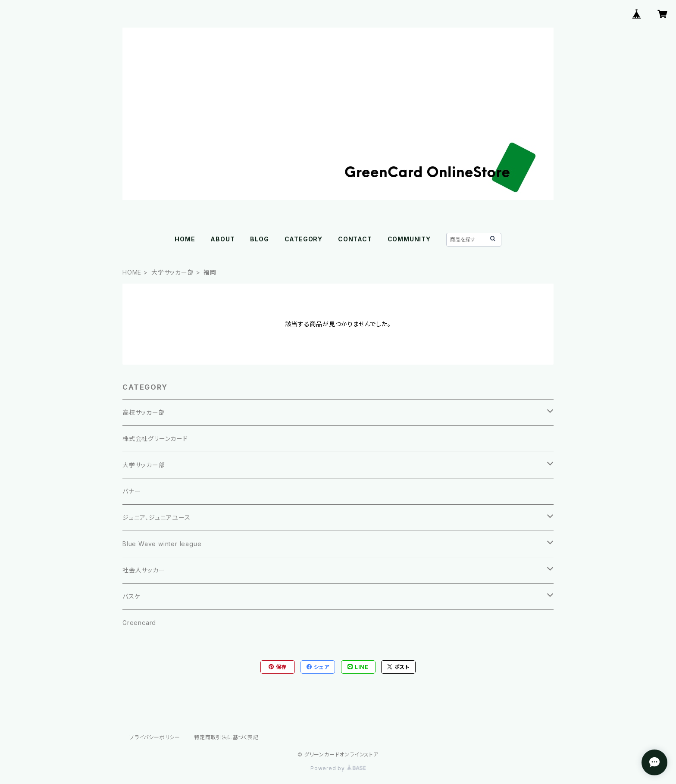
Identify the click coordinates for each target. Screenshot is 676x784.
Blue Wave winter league (162, 544)
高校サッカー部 (144, 412)
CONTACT (355, 239)
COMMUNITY (409, 239)
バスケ (131, 596)
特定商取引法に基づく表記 (226, 737)
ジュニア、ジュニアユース (156, 517)
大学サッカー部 (173, 272)
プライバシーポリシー (155, 737)
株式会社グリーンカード (155, 439)
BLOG (259, 239)
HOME (185, 239)
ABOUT (222, 239)
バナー (131, 491)
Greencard (139, 623)
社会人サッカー (144, 570)
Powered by (338, 768)
